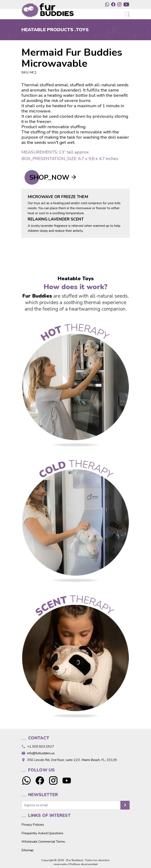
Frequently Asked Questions (42, 833)
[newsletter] (71, 805)
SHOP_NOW (49, 177)
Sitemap (27, 850)
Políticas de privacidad (84, 864)
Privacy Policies (33, 825)
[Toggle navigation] (127, 14)
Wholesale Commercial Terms (43, 842)
